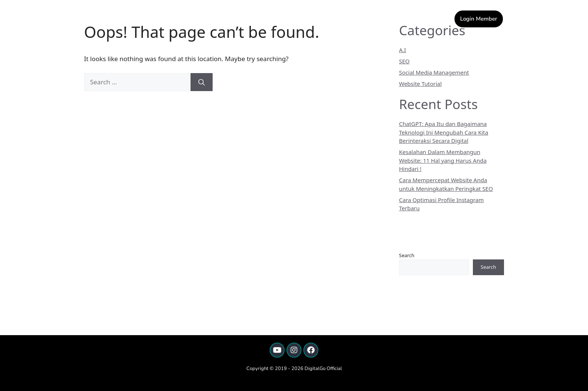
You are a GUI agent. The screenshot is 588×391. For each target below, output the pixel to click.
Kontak (310, 18)
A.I (403, 50)
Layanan (346, 18)
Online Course (395, 18)
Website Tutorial (420, 84)
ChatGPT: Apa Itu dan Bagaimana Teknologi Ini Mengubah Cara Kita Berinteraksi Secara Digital (444, 132)
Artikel (438, 18)
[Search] (202, 82)
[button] (346, 18)
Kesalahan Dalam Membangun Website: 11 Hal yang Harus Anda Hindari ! (443, 160)
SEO (404, 61)
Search (407, 255)
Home (280, 18)
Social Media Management (434, 72)
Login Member (479, 19)
